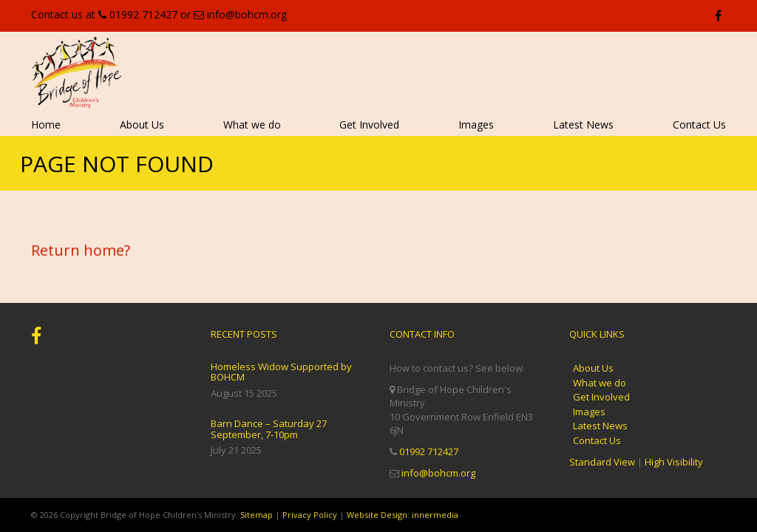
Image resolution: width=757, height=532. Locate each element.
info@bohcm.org (247, 14)
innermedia (435, 515)
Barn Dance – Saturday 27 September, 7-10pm (269, 429)
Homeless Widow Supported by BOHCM (281, 372)
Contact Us (699, 125)
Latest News (583, 125)
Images (476, 125)
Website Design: (378, 515)
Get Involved (369, 125)
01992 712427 (143, 14)
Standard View (602, 462)
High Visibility (674, 462)
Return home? (81, 250)
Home (46, 125)
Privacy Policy (310, 515)
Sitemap (257, 515)
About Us (142, 125)
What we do (252, 125)
